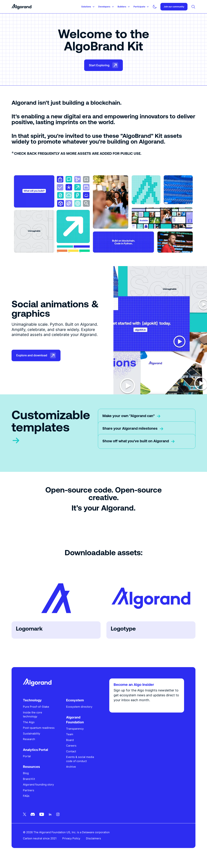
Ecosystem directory (79, 708)
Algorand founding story (39, 790)
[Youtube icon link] (42, 820)
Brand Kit (29, 784)
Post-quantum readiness (32, 731)
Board (70, 742)
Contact (71, 753)
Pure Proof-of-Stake (36, 708)
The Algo (29, 724)
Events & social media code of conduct (80, 761)
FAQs (26, 802)
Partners (29, 796)
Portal (27, 762)
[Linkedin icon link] (50, 820)
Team (70, 736)
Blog (26, 779)
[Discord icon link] (33, 820)
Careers (71, 747)
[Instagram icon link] (58, 820)
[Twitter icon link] (25, 820)
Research (29, 745)
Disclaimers (94, 844)
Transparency (75, 730)
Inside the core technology (33, 716)
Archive (71, 768)
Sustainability (32, 739)
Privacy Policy (71, 844)
